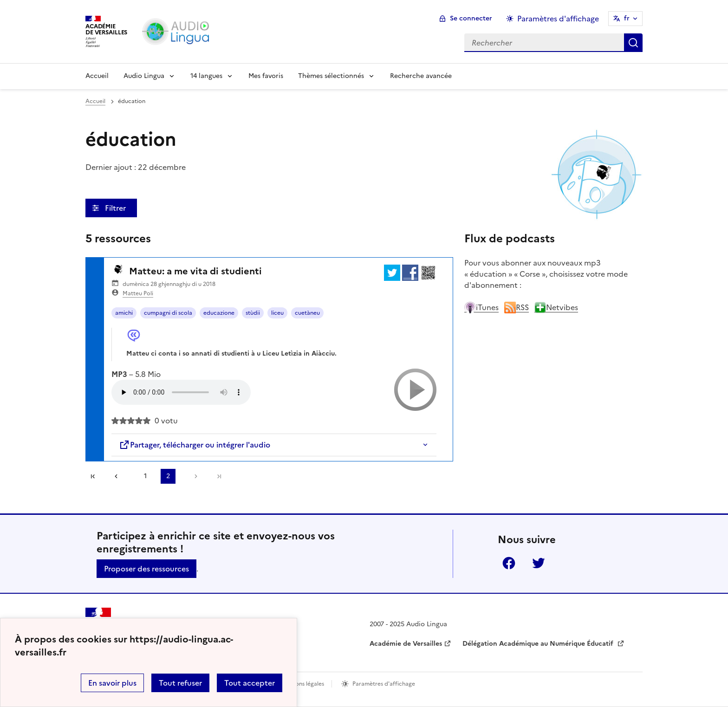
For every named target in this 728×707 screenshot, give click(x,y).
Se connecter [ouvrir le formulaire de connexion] (471, 18)
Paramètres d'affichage (384, 684)
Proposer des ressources (146, 569)
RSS (517, 307)
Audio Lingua (144, 76)
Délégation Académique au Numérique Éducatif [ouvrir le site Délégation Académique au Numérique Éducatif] (539, 644)
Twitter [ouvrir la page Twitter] (539, 563)
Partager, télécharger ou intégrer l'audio (195, 445)
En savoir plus (112, 683)
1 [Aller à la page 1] (145, 476)
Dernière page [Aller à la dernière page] (219, 476)
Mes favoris (266, 76)
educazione (219, 313)
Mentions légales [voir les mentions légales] (302, 684)
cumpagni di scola (168, 313)
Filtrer (116, 208)
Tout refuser (180, 683)
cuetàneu (307, 313)
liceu (277, 313)
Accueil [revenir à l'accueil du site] (95, 101)
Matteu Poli (138, 293)
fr (627, 18)
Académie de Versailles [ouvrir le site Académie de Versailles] (406, 644)
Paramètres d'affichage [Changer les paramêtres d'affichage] (558, 19)
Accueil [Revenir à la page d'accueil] (97, 76)
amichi (124, 313)
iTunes (481, 307)
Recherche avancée (421, 76)
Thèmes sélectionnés (331, 76)
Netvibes (556, 307)
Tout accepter (250, 683)
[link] (119, 476)
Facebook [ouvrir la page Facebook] (509, 563)
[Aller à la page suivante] (194, 476)
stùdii (253, 313)
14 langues (206, 76)
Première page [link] (93, 476)
